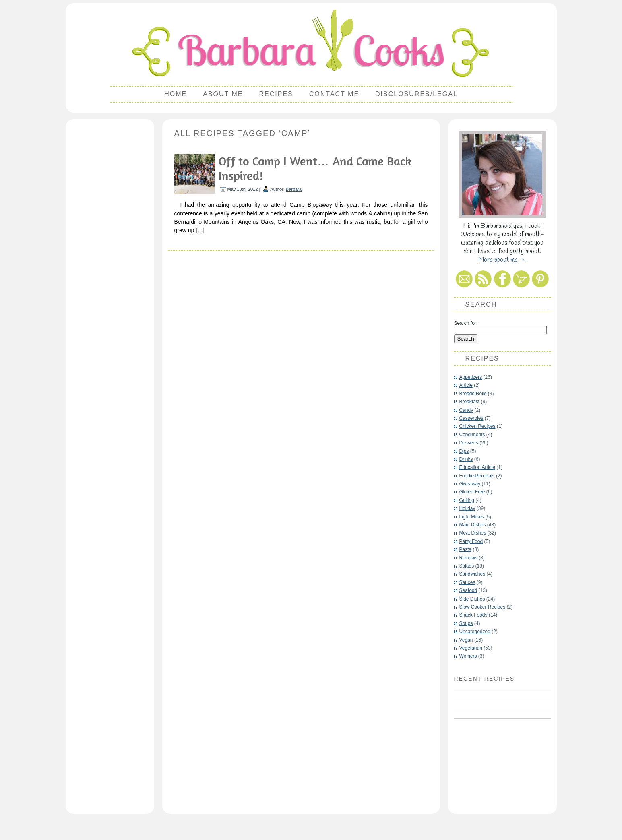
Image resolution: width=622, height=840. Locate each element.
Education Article (477, 467)
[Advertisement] (110, 244)
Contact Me (334, 94)
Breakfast (470, 402)
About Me (223, 94)
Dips (464, 451)
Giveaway (470, 484)
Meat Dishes (473, 533)
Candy (466, 410)
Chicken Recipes (477, 426)
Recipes (276, 94)
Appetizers (471, 377)
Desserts (469, 443)
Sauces (467, 582)
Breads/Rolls (473, 394)
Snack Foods (473, 615)
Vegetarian (471, 648)
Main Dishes (473, 525)
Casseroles (471, 418)
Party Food (471, 541)
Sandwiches (472, 574)
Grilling (467, 500)
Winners (468, 656)
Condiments (472, 435)
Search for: (466, 323)
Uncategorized (475, 632)
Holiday (467, 508)
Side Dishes (472, 599)
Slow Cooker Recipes (483, 607)
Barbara (294, 189)
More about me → (502, 260)
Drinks (466, 459)
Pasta (466, 549)
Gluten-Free (472, 492)
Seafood (468, 590)
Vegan (466, 640)
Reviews (468, 558)
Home (176, 94)
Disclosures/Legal (416, 94)
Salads (467, 566)
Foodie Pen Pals (477, 476)
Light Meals (472, 517)
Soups (466, 623)
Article (466, 385)
